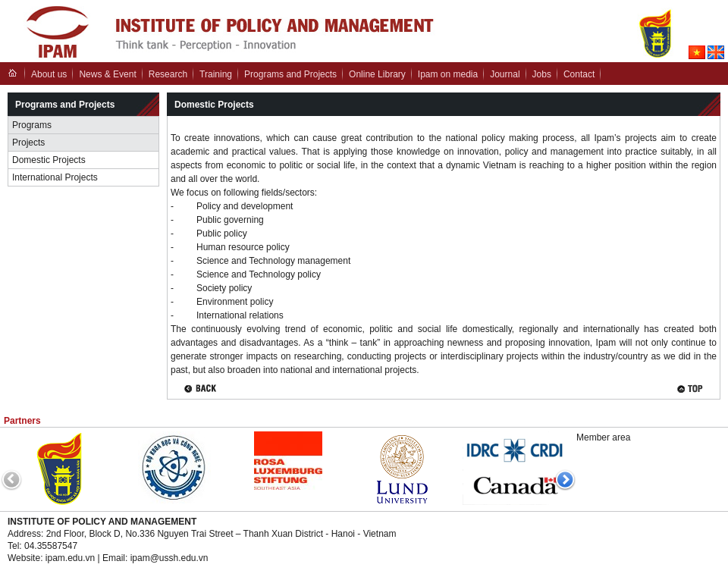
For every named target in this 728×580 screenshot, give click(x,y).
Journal (505, 74)
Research (168, 74)
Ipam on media (448, 74)
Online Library (377, 74)
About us (49, 74)
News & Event (107, 74)
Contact (579, 74)
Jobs (542, 74)
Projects (28, 143)
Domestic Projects (49, 160)
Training (216, 74)
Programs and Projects (290, 74)
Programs (32, 125)
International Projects (55, 177)
